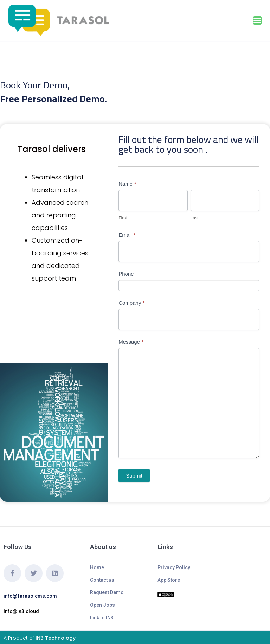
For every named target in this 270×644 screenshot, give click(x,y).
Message (131, 342)
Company (131, 303)
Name (127, 184)
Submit (134, 476)
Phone (126, 274)
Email (127, 235)
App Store (169, 580)
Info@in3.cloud (21, 611)
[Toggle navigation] (257, 20)
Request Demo (107, 592)
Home (97, 567)
